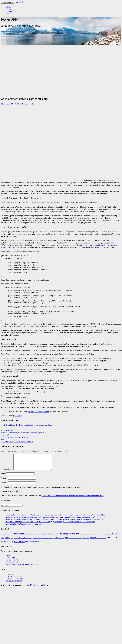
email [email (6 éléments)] (78, 549)
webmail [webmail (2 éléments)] (31, 556)
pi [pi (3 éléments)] (69, 553)
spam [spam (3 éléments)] (98, 553)
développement (32, 447)
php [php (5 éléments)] (66, 553)
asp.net (4, 447)
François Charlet (12, 575)
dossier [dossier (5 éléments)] (56, 549)
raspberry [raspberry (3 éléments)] (73, 553)
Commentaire (7, 484)
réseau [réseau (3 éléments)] (78, 553)
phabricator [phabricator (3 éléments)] (61, 553)
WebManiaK (19, 104)
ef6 (40, 447)
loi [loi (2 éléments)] (10, 553)
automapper (12, 447)
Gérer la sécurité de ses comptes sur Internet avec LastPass (29, 440)
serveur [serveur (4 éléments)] (87, 553)
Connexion (10, 589)
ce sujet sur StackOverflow (39, 426)
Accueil (8, 7)
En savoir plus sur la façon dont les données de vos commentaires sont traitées (72, 511)
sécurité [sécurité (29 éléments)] (112, 552)
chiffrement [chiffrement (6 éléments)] (19, 549)
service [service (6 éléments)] (93, 553)
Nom (3, 488)
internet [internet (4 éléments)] (114, 549)
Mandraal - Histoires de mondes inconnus (22, 579)
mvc (44, 447)
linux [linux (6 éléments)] (7, 553)
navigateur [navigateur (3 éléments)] (23, 553)
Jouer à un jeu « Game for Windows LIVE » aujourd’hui (84, 530)
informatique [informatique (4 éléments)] (106, 549)
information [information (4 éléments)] (97, 549)
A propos (9, 11)
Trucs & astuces (7, 445)
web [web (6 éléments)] (27, 556)
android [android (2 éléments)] (3, 549)
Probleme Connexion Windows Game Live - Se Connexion (28, 537)
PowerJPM (19, 2)
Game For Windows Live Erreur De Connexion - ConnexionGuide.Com (32, 534)
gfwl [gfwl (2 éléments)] (89, 549)
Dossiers (9, 9)
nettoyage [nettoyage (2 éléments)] (30, 553)
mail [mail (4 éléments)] (12, 553)
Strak (8, 570)
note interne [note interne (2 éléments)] (36, 553)
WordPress (31, 600)
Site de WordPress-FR (14, 596)
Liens (8, 13)
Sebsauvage (10, 572)
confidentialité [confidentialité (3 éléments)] (37, 549)
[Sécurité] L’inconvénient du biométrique (17, 455)
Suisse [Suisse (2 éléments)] (104, 553)
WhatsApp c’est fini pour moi (31, 539)
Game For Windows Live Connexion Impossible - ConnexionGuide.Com (33, 532)
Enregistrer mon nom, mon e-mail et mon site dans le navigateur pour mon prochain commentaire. (43, 502)
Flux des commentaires (15, 593)
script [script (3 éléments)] (82, 553)
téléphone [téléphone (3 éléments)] (4, 556)
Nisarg (46, 600)
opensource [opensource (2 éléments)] (42, 553)
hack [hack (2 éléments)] (92, 549)
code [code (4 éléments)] (30, 549)
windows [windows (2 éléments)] (36, 556)
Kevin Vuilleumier (12, 577)
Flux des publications (14, 591)
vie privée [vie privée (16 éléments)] (19, 556)
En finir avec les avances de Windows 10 (16, 451)
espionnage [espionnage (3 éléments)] (84, 549)
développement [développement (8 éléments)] (67, 548)
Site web (4, 497)
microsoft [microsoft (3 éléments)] (17, 553)
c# (19, 447)
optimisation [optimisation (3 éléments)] (49, 553)
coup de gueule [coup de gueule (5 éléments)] (47, 549)
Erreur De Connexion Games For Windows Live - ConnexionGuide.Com (32, 530)
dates (23, 447)
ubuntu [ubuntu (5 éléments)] (10, 556)
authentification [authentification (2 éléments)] (9, 549)
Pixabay (18, 431)
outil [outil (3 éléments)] (55, 553)
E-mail (4, 493)
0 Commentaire (29, 104)
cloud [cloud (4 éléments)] (26, 549)
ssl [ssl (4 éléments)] (101, 553)
